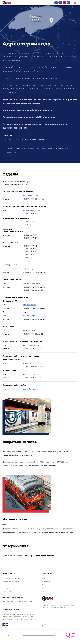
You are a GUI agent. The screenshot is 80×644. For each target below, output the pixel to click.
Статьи (44, 591)
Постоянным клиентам (10, 585)
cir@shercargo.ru (29, 269)
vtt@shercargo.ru (29, 305)
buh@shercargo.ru (30, 331)
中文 (48, 625)
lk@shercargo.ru (29, 363)
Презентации (46, 582)
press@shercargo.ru (30, 389)
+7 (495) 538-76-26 (30, 255)
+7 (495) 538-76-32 (30, 249)
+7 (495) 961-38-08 (44, 99)
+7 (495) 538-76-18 (30, 252)
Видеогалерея (46, 588)
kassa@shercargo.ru (31, 196)
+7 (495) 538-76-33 (30, 258)
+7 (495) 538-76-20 (30, 235)
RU (56, 3)
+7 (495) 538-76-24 (30, 238)
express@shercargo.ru (31, 374)
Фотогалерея (46, 585)
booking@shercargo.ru (32, 210)
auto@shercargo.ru (30, 316)
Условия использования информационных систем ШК (39, 635)
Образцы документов (10, 588)
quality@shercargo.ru (15, 128)
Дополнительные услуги (11, 582)
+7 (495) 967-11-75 (30, 222)
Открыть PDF (9, 152)
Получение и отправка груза (12, 579)
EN (45, 625)
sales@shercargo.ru (41, 110)
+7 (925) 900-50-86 (30, 225)
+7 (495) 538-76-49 (30, 246)
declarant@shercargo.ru (32, 284)
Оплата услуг (7, 591)
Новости (44, 579)
